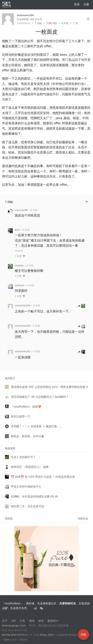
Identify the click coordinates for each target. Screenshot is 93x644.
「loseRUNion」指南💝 (26, 407)
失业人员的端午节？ (23, 457)
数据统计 (53, 621)
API (13, 621)
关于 (5, 621)
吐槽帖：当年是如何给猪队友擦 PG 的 (34, 496)
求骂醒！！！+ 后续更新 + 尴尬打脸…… (37, 426)
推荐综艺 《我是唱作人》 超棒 (30, 467)
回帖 (38, 23)
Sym (7, 640)
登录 (77, 4)
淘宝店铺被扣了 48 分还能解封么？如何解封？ (40, 397)
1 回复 (20, 256)
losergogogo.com (14, 625)
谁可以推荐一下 (21, 416)
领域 (32, 621)
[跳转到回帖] (81, 306)
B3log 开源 (46, 635)
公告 (22, 621)
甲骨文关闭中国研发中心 (26, 487)
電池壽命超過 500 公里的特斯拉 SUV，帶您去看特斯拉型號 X (49, 387)
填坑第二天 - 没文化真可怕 (27, 506)
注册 (86, 4)
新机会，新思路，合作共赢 (27, 436)
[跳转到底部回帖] (87, 202)
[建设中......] (41, 608)
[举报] (88, 19)
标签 (41, 621)
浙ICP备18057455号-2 (15, 635)
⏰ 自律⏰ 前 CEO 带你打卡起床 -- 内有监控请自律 (43, 477)
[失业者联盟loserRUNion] (36, 608)
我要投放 (83, 519)
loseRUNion (24, 23)
